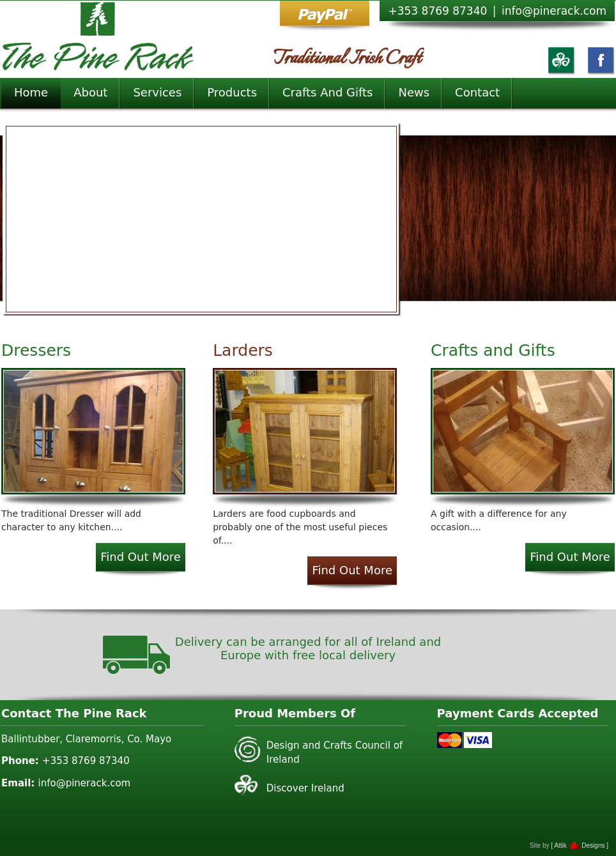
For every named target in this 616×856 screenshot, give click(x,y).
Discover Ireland (305, 788)
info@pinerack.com (554, 11)
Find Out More (141, 557)
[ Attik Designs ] (580, 845)
